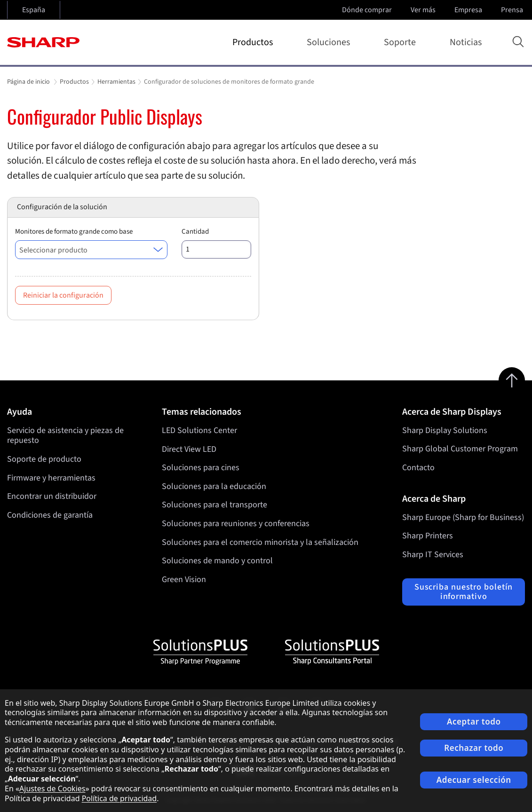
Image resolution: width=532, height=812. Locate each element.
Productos (254, 42)
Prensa (513, 10)
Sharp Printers (428, 536)
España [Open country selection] (34, 10)
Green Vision (184, 579)
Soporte (402, 42)
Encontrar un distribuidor (52, 496)
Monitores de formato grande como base (74, 232)
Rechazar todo (474, 748)
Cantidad (195, 232)
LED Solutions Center (199, 430)
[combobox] (91, 250)
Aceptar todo (474, 721)
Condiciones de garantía (50, 515)
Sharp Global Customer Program (460, 449)
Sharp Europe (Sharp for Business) (463, 517)
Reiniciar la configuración (63, 295)
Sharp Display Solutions (445, 430)
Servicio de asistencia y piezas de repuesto (65, 436)
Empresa (469, 10)
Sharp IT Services (433, 555)
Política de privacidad (119, 798)
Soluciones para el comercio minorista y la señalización (260, 542)
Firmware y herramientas (51, 478)
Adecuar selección (474, 780)
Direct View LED (189, 449)
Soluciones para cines (201, 468)
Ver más (424, 10)
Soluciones (330, 42)
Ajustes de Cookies (52, 788)
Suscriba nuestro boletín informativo (464, 592)
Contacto (418, 468)
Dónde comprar (367, 10)
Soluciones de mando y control (217, 561)
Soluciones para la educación (214, 486)
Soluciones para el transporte (214, 505)
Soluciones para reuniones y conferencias (236, 524)
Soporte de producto (44, 459)
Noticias (466, 42)
